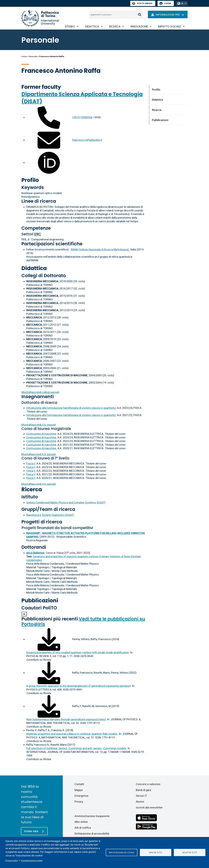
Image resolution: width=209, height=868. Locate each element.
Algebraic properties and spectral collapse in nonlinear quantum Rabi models (72, 734)
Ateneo (70, 26)
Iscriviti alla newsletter (149, 807)
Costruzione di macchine (41, 434)
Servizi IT (141, 796)
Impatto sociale (170, 26)
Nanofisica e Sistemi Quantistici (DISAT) (50, 515)
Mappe (79, 790)
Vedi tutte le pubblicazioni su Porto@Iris (83, 622)
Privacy (79, 802)
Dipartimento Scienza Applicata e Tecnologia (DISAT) (82, 98)
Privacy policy (12, 860)
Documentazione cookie (32, 860)
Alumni (140, 802)
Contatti (79, 784)
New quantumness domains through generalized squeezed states (66, 719)
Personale (33, 56)
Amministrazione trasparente (92, 816)
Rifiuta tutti (156, 852)
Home (24, 56)
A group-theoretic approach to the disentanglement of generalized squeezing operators (79, 686)
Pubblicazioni (40, 600)
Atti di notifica (83, 828)
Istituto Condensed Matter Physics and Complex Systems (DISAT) (66, 502)
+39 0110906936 (82, 117)
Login (168, 3)
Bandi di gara (143, 790)
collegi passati (40, 392)
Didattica (92, 26)
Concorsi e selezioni (148, 784)
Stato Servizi (142, 3)
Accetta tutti (190, 852)
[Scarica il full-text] (49, 639)
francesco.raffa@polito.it (87, 140)
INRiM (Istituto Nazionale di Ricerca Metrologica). (100, 249)
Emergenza (81, 796)
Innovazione (139, 26)
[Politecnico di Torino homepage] (40, 18)
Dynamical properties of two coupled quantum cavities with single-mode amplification (78, 652)
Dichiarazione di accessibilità (92, 834)
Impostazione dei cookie (122, 852)
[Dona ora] (34, 831)
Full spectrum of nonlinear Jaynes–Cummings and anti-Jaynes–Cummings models (76, 748)
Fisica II (31, 463)
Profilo (30, 180)
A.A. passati (39, 425)
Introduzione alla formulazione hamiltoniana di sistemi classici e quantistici (71, 408)
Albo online (81, 822)
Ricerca (115, 26)
